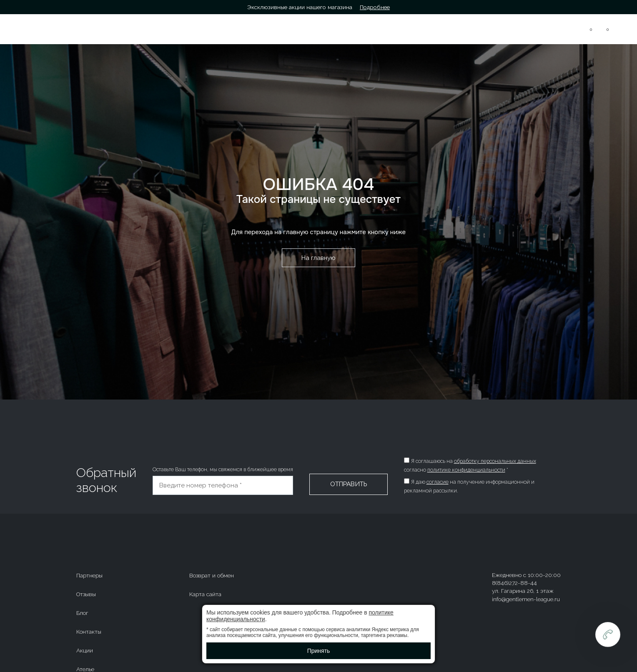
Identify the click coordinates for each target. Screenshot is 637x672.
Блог (82, 613)
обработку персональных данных (495, 461)
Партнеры (89, 575)
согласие (438, 482)
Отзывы (86, 594)
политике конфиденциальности (466, 470)
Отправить (349, 484)
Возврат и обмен (212, 575)
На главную (318, 258)
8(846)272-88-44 (525, 27)
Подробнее (375, 7)
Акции (85, 650)
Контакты (89, 632)
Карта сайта (205, 594)
